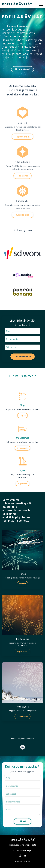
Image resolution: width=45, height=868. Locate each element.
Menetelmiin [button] (23, 448)
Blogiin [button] (23, 415)
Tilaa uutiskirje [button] (23, 356)
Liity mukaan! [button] (22, 69)
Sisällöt (22, 584)
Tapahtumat (22, 651)
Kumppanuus (22, 717)
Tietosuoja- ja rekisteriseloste (22, 845)
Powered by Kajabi (22, 862)
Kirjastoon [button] (22, 484)
